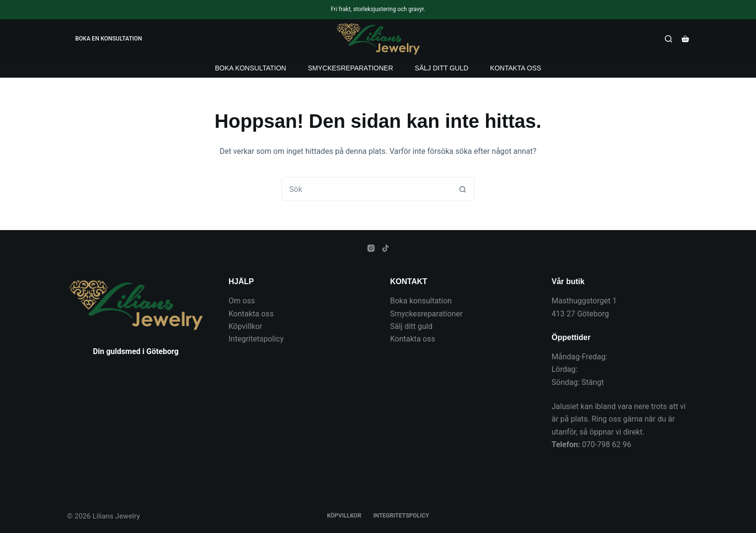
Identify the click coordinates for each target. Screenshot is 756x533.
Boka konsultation (251, 68)
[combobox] (366, 189)
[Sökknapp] (462, 189)
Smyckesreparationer (350, 68)
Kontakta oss (515, 68)
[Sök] (668, 39)
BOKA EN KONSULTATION (108, 39)
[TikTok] (385, 248)
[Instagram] (371, 248)
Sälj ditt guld (441, 68)
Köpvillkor (245, 326)
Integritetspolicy (256, 339)
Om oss (242, 301)
